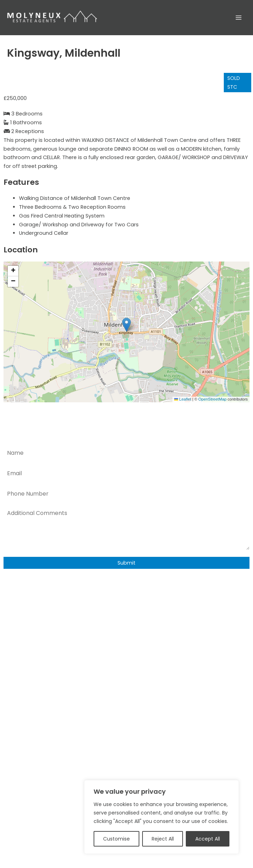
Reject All (163, 839)
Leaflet (184, 400)
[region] (162, 817)
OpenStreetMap (213, 400)
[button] (126, 325)
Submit (126, 563)
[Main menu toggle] (239, 18)
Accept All (208, 839)
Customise (116, 839)
